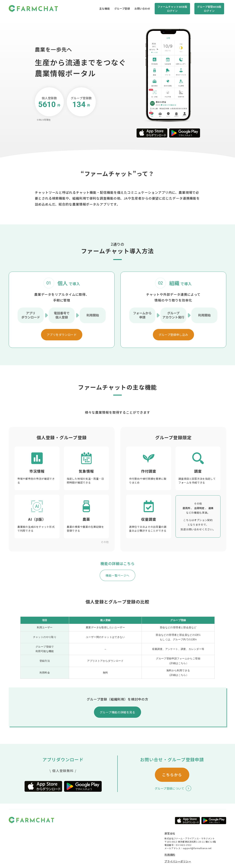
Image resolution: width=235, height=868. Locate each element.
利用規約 (170, 855)
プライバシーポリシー (178, 861)
